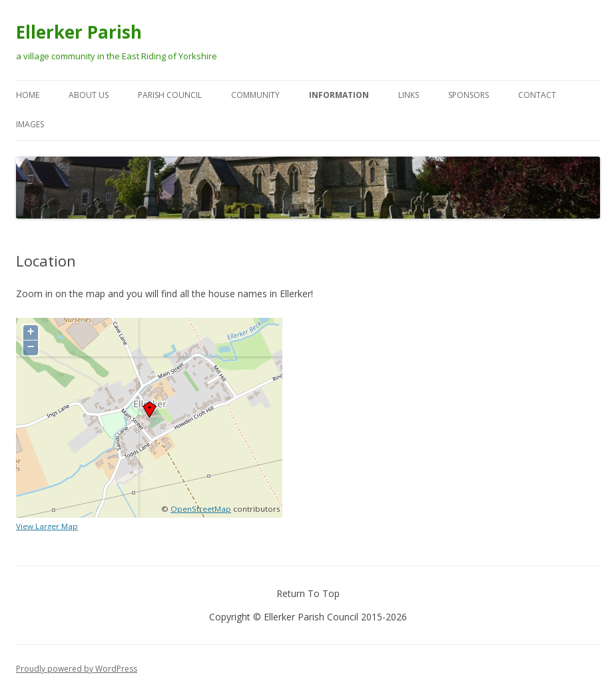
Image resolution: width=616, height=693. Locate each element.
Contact (537, 95)
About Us (89, 95)
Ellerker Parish (79, 32)
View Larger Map (47, 526)
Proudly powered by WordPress (77, 669)
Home (28, 95)
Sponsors (468, 95)
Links (409, 95)
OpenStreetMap (201, 509)
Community (255, 95)
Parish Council (170, 95)
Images (30, 124)
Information (339, 95)
